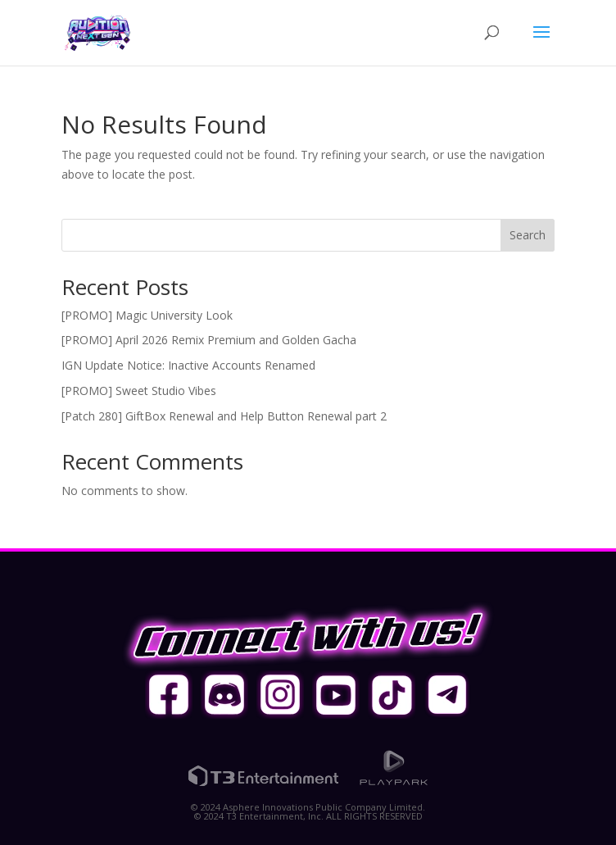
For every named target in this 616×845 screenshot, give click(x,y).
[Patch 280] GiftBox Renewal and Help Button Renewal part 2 (224, 416)
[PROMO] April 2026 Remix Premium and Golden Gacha (209, 340)
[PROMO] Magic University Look (147, 315)
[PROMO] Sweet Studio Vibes (139, 391)
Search (528, 235)
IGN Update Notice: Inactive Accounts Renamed (188, 365)
